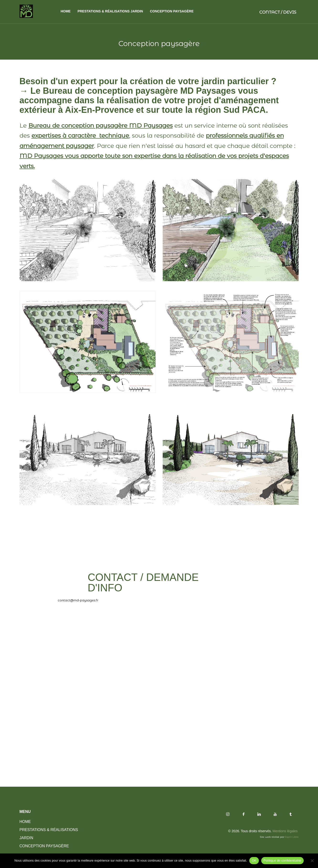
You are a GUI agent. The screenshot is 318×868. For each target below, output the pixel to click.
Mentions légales (286, 831)
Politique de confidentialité (282, 860)
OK (254, 860)
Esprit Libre (292, 837)
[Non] (312, 861)
